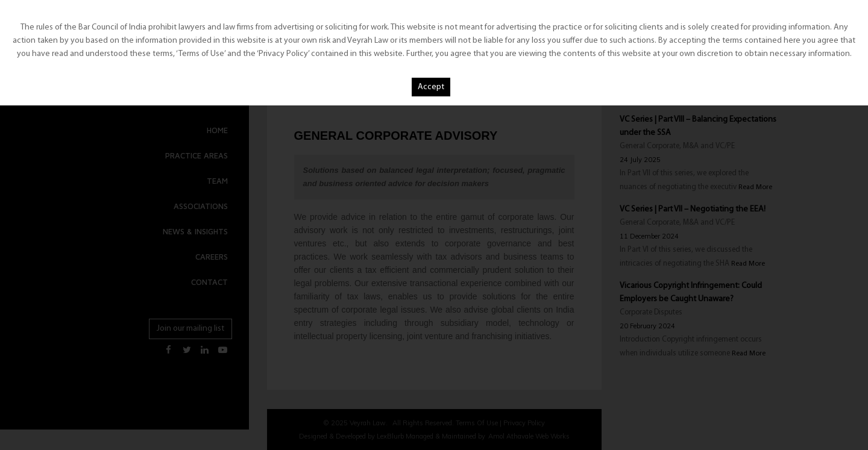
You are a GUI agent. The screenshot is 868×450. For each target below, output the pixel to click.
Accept (431, 87)
